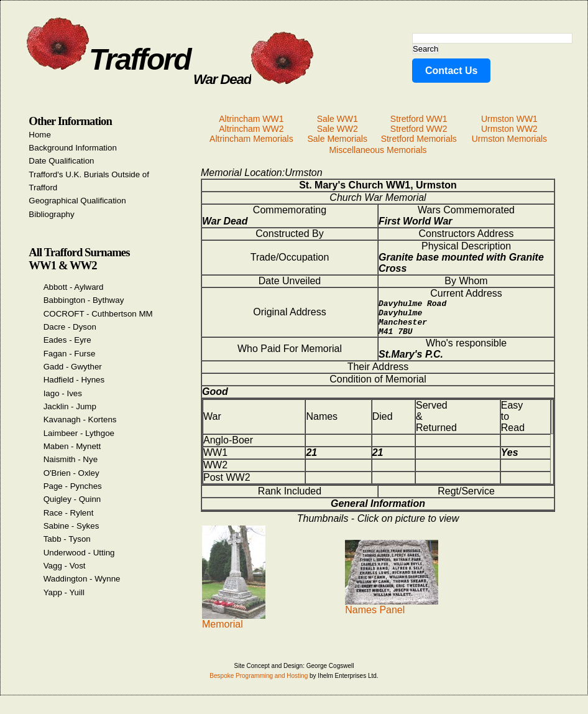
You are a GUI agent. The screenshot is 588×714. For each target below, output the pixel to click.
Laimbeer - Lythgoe (79, 433)
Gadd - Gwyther (73, 367)
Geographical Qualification (77, 201)
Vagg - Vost (65, 566)
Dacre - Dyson (70, 327)
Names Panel (392, 613)
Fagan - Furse (70, 354)
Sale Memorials (337, 139)
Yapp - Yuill (64, 592)
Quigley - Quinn (72, 499)
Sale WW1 (338, 119)
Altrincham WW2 (251, 129)
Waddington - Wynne (82, 579)
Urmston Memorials (509, 139)
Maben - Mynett (72, 446)
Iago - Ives (63, 393)
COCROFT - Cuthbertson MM (98, 314)
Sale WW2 (338, 129)
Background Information (73, 148)
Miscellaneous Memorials (378, 150)
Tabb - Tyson (67, 539)
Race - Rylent (69, 513)
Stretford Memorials (419, 139)
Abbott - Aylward (74, 287)
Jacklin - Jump (70, 406)
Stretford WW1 (419, 119)
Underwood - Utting (79, 553)
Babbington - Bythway (84, 300)
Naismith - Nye (71, 459)
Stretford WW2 (419, 129)
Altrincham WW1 (251, 119)
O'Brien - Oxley (71, 473)
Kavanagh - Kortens (80, 420)
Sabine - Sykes (71, 526)
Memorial (234, 627)
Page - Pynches (73, 486)
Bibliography (51, 214)
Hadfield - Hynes (74, 380)
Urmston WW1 (509, 119)
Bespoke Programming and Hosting (259, 683)
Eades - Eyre (67, 340)
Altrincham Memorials (251, 139)
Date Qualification (61, 161)
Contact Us (451, 71)
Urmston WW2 (509, 129)
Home (40, 135)
